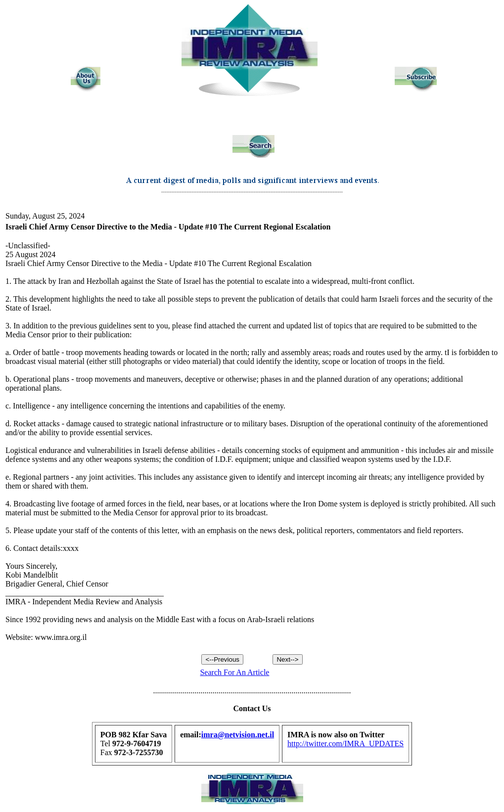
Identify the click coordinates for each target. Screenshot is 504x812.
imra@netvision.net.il (238, 735)
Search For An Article (234, 672)
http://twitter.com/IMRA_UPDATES (345, 744)
